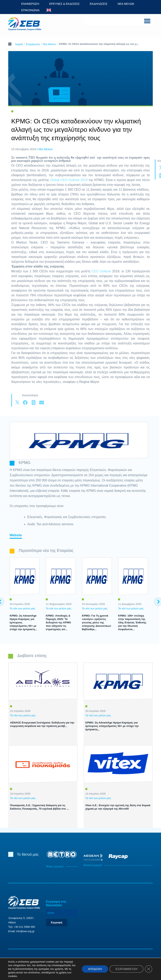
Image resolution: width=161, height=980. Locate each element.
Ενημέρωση (33, 44)
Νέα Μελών (49, 44)
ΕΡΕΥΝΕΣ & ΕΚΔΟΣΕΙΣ (64, 4)
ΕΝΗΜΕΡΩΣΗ (30, 4)
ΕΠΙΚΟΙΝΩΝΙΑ (30, 10)
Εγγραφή (57, 922)
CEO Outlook (101, 271)
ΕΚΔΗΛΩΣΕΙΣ (99, 4)
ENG (49, 10)
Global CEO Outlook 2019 (69, 180)
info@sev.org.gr (25, 931)
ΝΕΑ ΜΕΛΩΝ (126, 4)
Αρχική (19, 44)
